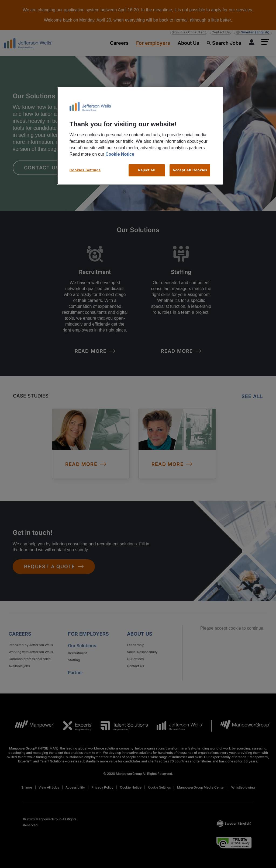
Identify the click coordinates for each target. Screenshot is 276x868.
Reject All (147, 170)
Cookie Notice (120, 154)
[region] (140, 136)
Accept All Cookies (190, 170)
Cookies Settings (85, 170)
